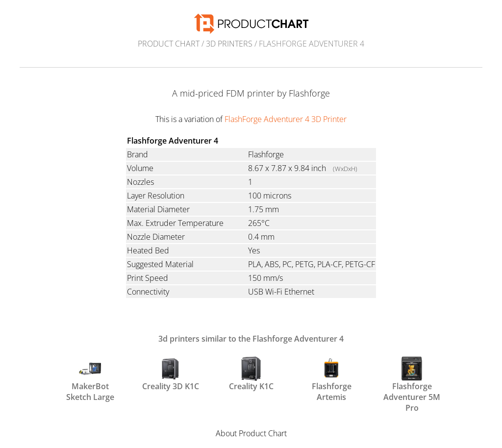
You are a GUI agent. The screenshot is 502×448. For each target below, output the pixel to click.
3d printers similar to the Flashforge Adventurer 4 (251, 339)
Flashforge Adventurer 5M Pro (412, 378)
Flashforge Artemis (332, 378)
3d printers (229, 44)
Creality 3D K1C (171, 374)
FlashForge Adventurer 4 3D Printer (286, 119)
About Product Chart (251, 433)
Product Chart (169, 44)
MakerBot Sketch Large (90, 378)
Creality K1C (251, 374)
